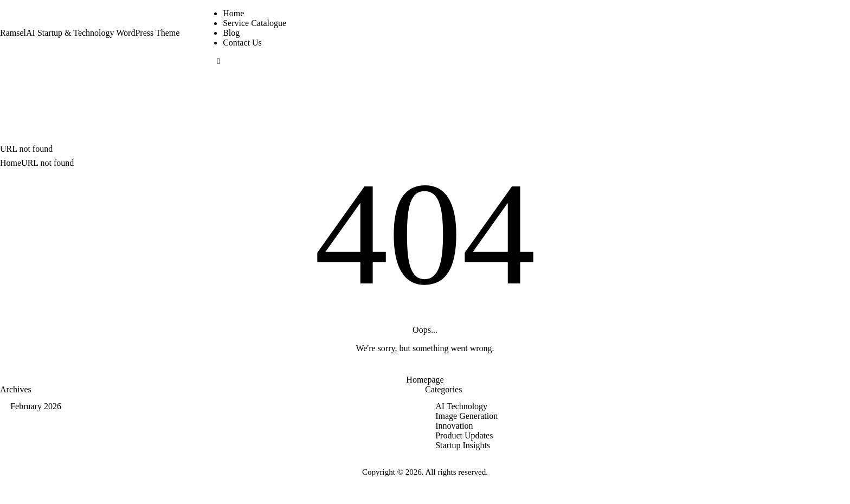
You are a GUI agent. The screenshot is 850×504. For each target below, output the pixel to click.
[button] (218, 61)
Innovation (454, 426)
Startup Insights (463, 445)
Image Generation (466, 416)
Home (11, 163)
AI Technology (461, 406)
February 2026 (36, 406)
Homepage (425, 380)
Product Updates (464, 435)
